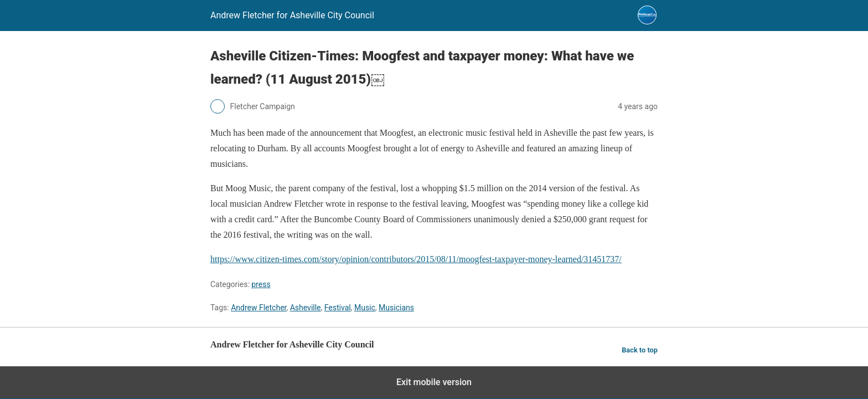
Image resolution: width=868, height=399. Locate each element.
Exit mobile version (434, 382)
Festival (338, 308)
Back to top (640, 350)
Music (365, 308)
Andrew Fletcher (259, 308)
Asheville (306, 308)
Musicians (396, 308)
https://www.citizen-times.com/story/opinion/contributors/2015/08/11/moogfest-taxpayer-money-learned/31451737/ (416, 259)
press (261, 284)
